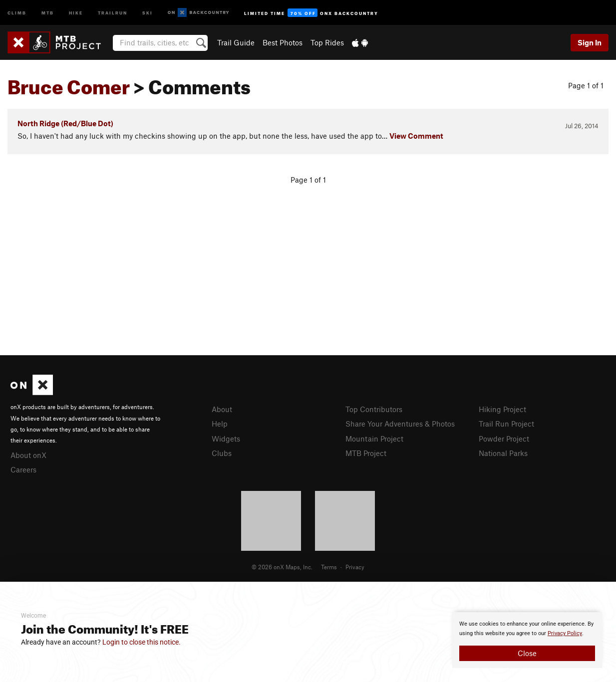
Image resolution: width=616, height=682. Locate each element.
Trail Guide (236, 42)
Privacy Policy (565, 633)
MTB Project (366, 453)
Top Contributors (374, 409)
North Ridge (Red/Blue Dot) (65, 123)
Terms (329, 567)
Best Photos (283, 42)
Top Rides (327, 42)
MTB (48, 12)
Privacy (355, 567)
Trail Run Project (506, 424)
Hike (76, 12)
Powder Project (504, 439)
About (222, 409)
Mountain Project (374, 439)
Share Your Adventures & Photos (400, 424)
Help (220, 424)
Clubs (222, 453)
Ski (148, 12)
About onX (28, 455)
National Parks (503, 453)
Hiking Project (502, 409)
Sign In (590, 42)
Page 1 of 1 (586, 85)
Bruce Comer (69, 83)
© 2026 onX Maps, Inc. (282, 567)
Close (527, 653)
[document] (527, 640)
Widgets (226, 439)
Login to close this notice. (142, 642)
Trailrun (113, 12)
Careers (23, 469)
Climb (17, 12)
